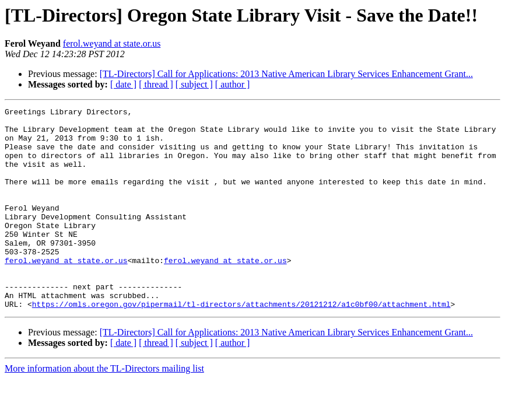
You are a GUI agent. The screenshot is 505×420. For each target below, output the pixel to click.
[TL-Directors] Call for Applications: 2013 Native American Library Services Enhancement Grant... (286, 74)
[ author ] (233, 84)
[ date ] (123, 84)
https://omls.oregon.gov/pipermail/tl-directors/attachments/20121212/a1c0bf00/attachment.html (241, 344)
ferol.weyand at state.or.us (112, 43)
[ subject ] (194, 84)
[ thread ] (156, 84)
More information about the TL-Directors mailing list (104, 409)
